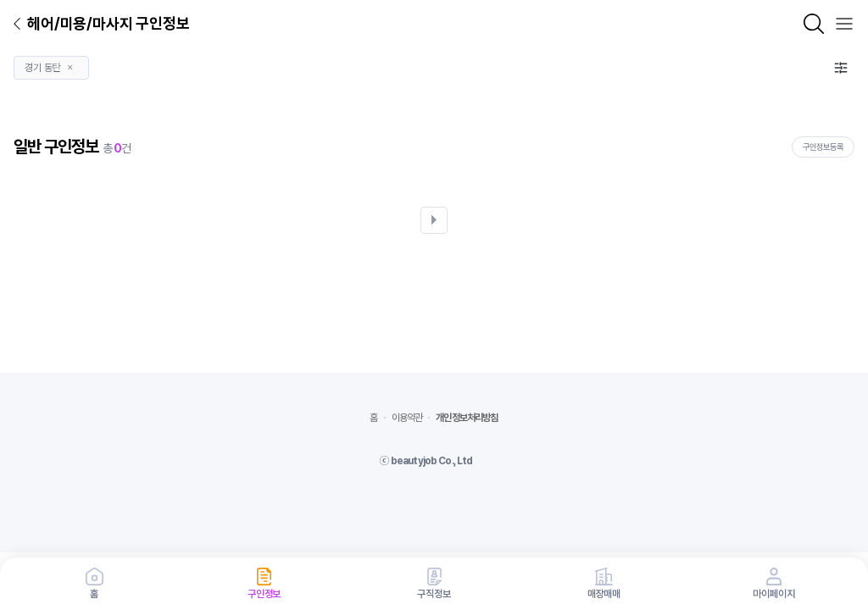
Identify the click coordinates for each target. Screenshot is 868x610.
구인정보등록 (823, 147)
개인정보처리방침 (467, 418)
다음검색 (434, 220)
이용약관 (407, 418)
